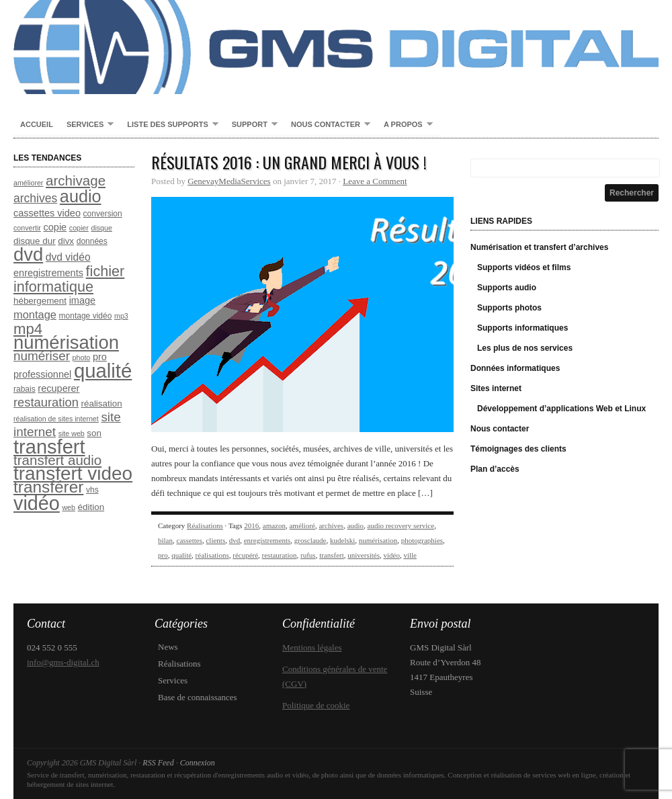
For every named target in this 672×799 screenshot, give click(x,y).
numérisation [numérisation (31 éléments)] (66, 342)
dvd (235, 540)
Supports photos (509, 308)
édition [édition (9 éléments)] (91, 507)
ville (410, 555)
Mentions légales (312, 647)
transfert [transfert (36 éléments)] (49, 447)
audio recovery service (401, 525)
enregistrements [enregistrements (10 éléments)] (48, 273)
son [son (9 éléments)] (94, 433)
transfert (332, 555)
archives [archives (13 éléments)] (35, 198)
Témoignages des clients (518, 449)
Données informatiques (515, 368)
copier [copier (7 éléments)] (79, 228)
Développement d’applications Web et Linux (561, 409)
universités (364, 555)
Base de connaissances (198, 697)
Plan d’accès (495, 469)
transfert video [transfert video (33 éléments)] (73, 473)
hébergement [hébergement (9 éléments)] (40, 301)
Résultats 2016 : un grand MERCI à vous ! (289, 162)
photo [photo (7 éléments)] (82, 358)
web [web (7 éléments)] (69, 507)
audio (355, 525)
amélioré (302, 525)
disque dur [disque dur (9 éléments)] (35, 241)
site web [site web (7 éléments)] (72, 433)
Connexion (198, 763)
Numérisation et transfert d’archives (539, 247)
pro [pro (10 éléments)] (100, 357)
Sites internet (496, 388)
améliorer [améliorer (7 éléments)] (28, 183)
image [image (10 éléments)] (83, 300)
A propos (405, 125)
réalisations (212, 555)
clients (215, 540)
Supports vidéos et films (524, 267)
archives (331, 525)
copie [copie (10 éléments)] (55, 227)
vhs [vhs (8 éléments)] (92, 490)
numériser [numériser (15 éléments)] (42, 356)
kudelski (342, 540)
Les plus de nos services (525, 348)
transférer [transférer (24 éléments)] (48, 487)
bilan (165, 540)
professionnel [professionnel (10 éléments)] (42, 374)
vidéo (391, 555)
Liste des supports (169, 125)
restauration (280, 555)
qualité (181, 555)
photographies (422, 540)
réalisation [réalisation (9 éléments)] (102, 404)
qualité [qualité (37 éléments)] (103, 371)
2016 (251, 525)
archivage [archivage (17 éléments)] (76, 180)
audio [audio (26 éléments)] (81, 196)
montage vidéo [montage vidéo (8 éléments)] (86, 316)
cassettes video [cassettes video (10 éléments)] (47, 213)
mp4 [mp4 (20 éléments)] (28, 329)
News (168, 647)
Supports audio (507, 288)
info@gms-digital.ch (63, 662)
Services (87, 125)
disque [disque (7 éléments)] (101, 228)
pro (163, 555)
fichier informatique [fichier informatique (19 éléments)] (69, 279)
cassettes (190, 540)
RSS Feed (158, 763)
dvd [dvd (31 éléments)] (28, 254)
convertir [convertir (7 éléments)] (27, 228)
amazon (274, 525)
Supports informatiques (522, 328)
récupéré (245, 555)
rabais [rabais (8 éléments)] (25, 389)
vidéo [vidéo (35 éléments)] (37, 503)
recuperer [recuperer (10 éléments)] (58, 388)
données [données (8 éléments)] (92, 241)
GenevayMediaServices (229, 181)
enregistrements (267, 540)
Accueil (37, 124)
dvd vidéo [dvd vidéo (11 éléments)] (68, 257)
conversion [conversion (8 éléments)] (103, 214)
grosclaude (310, 540)
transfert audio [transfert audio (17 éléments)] (57, 460)
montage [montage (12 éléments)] (35, 314)
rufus (308, 555)
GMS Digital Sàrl (336, 47)
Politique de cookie (316, 705)
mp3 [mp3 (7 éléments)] (121, 316)
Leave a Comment (375, 181)
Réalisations (205, 525)
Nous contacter (327, 125)
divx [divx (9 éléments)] (66, 241)
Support (251, 125)
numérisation (378, 540)
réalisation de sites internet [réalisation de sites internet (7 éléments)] (56, 419)
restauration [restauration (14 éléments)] (46, 402)
